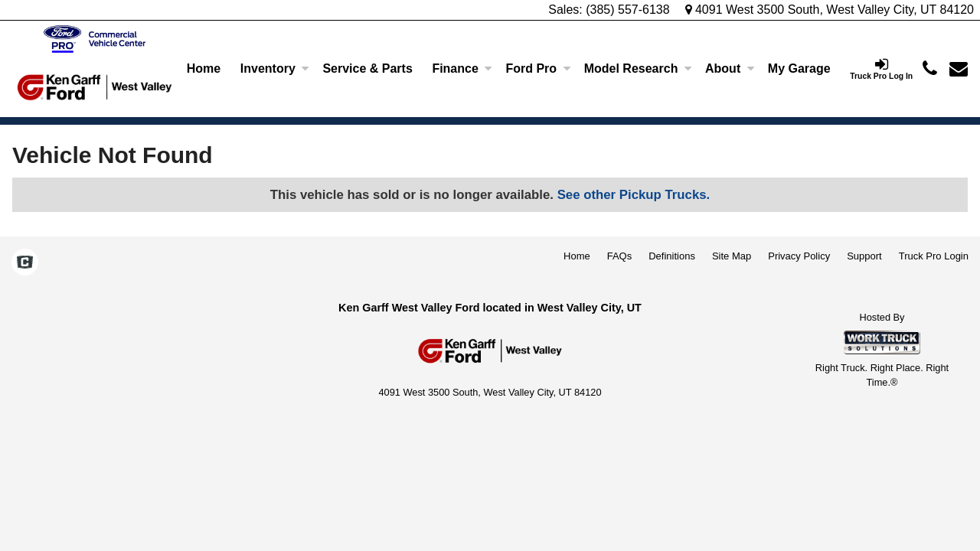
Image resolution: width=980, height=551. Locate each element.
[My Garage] (799, 69)
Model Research (638, 68)
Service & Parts (367, 68)
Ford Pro (538, 68)
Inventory (275, 68)
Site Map (732, 256)
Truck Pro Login (934, 256)
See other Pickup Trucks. (634, 195)
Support (864, 256)
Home (204, 68)
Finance (462, 68)
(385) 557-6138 (627, 10)
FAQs (620, 256)
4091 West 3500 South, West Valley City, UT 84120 (830, 10)
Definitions (672, 256)
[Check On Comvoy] (25, 264)
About (730, 68)
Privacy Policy (799, 256)
